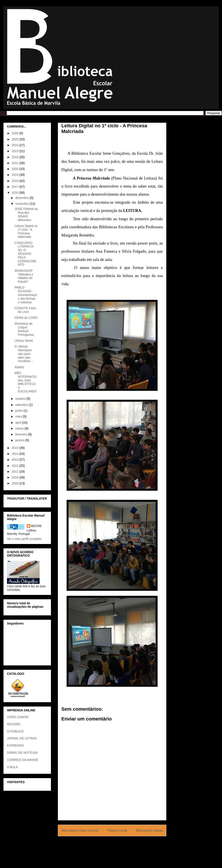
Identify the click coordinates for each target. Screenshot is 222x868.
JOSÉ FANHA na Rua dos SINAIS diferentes (26, 214)
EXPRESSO (15, 745)
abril (18, 423)
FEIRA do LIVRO (26, 318)
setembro (22, 405)
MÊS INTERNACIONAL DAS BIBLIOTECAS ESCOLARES (26, 382)
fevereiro (22, 434)
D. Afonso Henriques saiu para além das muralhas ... (24, 354)
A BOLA (12, 767)
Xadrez (19, 367)
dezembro (22, 198)
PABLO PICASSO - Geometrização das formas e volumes (26, 295)
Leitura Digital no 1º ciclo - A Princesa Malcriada (26, 231)
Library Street (24, 341)
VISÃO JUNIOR (18, 717)
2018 (16, 181)
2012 (16, 466)
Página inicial (117, 830)
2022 (16, 157)
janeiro (20, 440)
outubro (21, 399)
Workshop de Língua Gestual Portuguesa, (24, 329)
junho (19, 411)
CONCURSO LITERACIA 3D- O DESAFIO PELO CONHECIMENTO (26, 254)
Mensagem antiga (149, 830)
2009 (16, 483)
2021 (16, 163)
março (20, 428)
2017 (16, 187)
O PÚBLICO (15, 731)
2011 (16, 472)
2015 (16, 448)
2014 (16, 454)
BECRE (36, 526)
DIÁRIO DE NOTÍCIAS (22, 753)
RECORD (14, 724)
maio (19, 416)
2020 (16, 169)
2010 (16, 477)
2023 (16, 151)
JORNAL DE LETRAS (22, 738)
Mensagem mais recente (80, 830)
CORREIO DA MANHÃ (22, 760)
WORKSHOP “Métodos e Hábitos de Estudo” (24, 276)
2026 (16, 133)
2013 (16, 460)
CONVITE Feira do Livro (25, 310)
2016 (16, 193)
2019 (16, 175)
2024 (16, 145)
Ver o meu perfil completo (24, 539)
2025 (16, 139)
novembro (22, 204)
